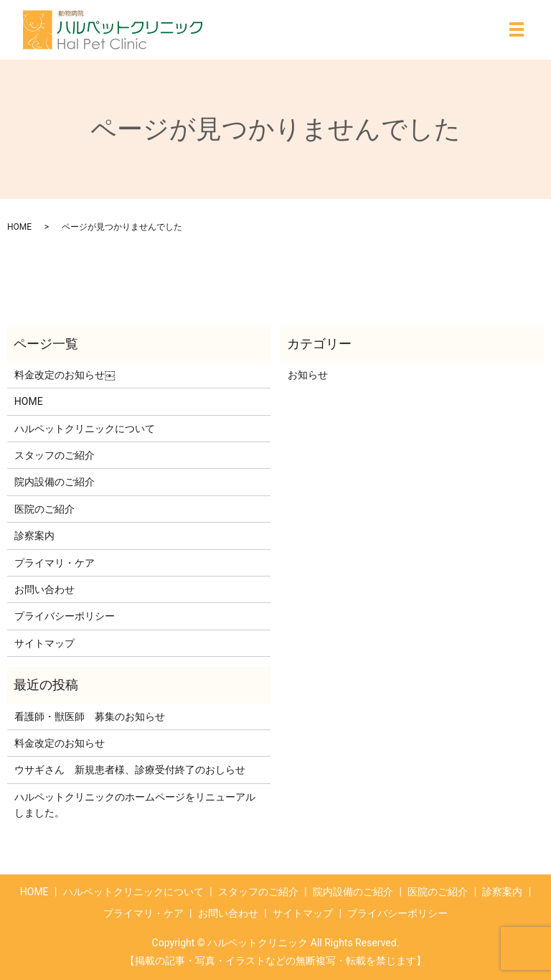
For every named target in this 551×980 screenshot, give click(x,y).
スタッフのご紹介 (55, 455)
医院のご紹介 (44, 509)
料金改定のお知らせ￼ (65, 375)
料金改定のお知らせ (60, 743)
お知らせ (308, 375)
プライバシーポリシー (65, 616)
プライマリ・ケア (55, 563)
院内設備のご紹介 (55, 482)
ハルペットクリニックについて (85, 429)
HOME (19, 227)
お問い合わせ (44, 589)
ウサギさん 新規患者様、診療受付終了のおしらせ (130, 770)
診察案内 (34, 536)
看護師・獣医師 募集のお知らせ (90, 717)
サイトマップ (44, 643)
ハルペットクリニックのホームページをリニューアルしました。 (135, 805)
